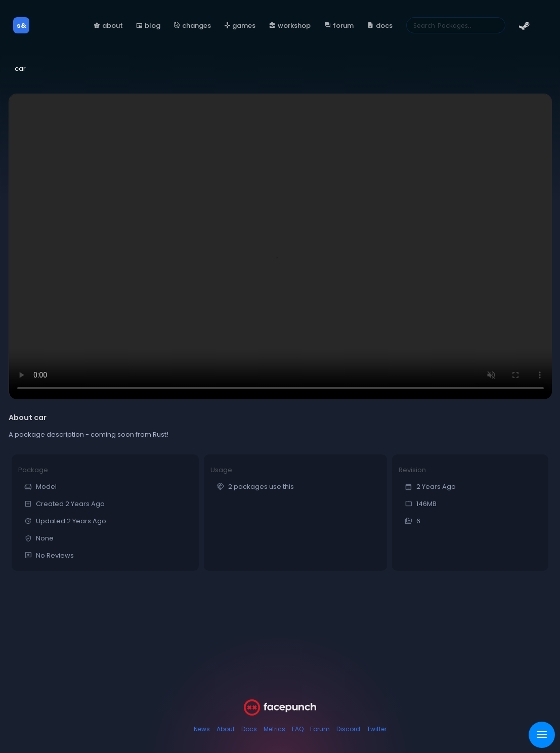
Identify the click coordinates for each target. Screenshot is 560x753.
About (226, 729)
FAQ (298, 729)
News (202, 729)
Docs (249, 729)
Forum (320, 729)
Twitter (377, 729)
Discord (348, 729)
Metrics (274, 729)
